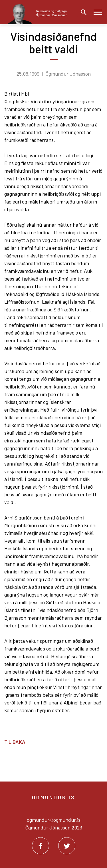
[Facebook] (41, 846)
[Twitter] (67, 846)
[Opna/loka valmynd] (98, 12)
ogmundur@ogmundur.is (54, 820)
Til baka (15, 742)
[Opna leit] (82, 12)
